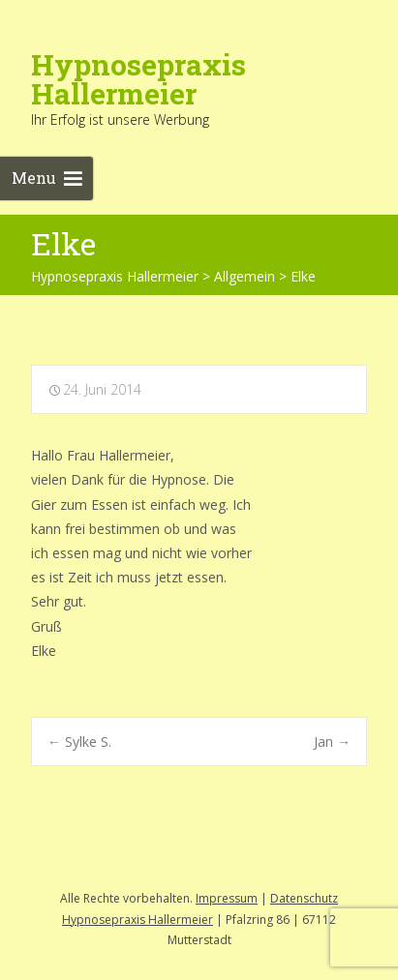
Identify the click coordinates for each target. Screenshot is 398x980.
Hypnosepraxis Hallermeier (138, 920)
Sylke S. (79, 742)
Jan (332, 742)
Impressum (227, 898)
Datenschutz (304, 898)
